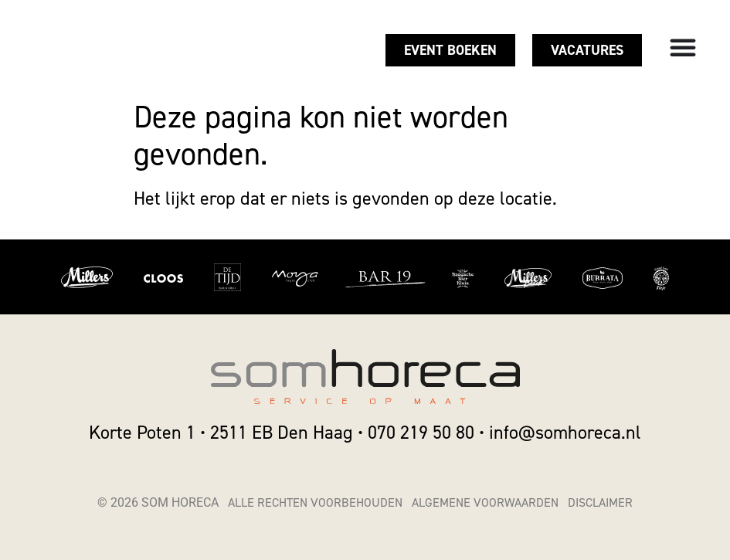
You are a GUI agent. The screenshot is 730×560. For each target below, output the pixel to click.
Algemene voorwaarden (485, 502)
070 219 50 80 (421, 433)
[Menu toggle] (683, 47)
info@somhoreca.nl (565, 433)
